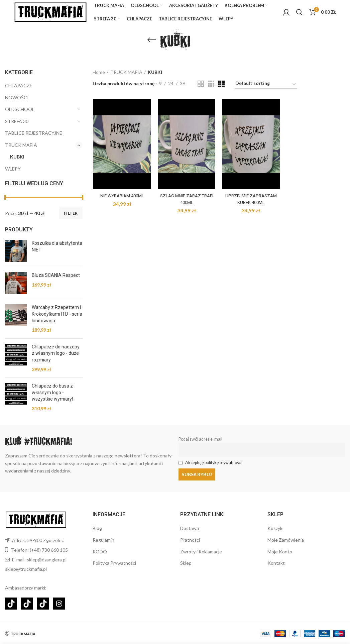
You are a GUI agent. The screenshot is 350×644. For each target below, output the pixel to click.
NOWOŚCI (17, 103)
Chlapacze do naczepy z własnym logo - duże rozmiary (56, 359)
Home (99, 78)
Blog (97, 528)
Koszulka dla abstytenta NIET (57, 252)
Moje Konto (280, 552)
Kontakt (276, 563)
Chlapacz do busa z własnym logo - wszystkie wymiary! (52, 398)
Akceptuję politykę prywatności (213, 468)
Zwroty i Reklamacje (201, 552)
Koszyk (275, 528)
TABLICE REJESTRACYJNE (34, 139)
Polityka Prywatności (114, 563)
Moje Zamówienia (286, 540)
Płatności (190, 540)
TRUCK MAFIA (21, 151)
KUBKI (17, 163)
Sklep (186, 563)
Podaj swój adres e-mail (200, 445)
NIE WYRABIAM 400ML (122, 201)
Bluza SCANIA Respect (56, 281)
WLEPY (13, 174)
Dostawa (190, 528)
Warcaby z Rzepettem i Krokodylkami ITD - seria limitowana (57, 320)
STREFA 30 (17, 127)
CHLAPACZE (19, 91)
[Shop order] (266, 90)
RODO (100, 552)
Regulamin (103, 540)
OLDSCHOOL (20, 115)
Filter (71, 219)
